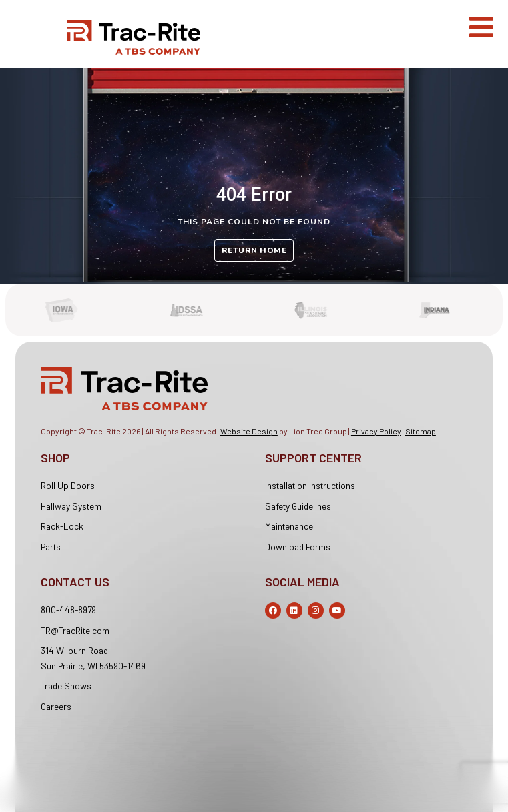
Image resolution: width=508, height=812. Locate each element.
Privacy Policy (376, 431)
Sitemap (421, 431)
